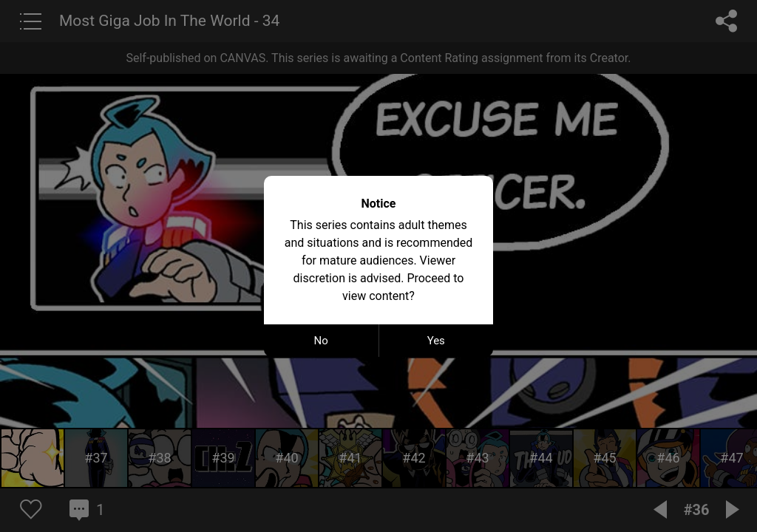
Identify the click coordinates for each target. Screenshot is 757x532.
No (321, 341)
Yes (436, 341)
